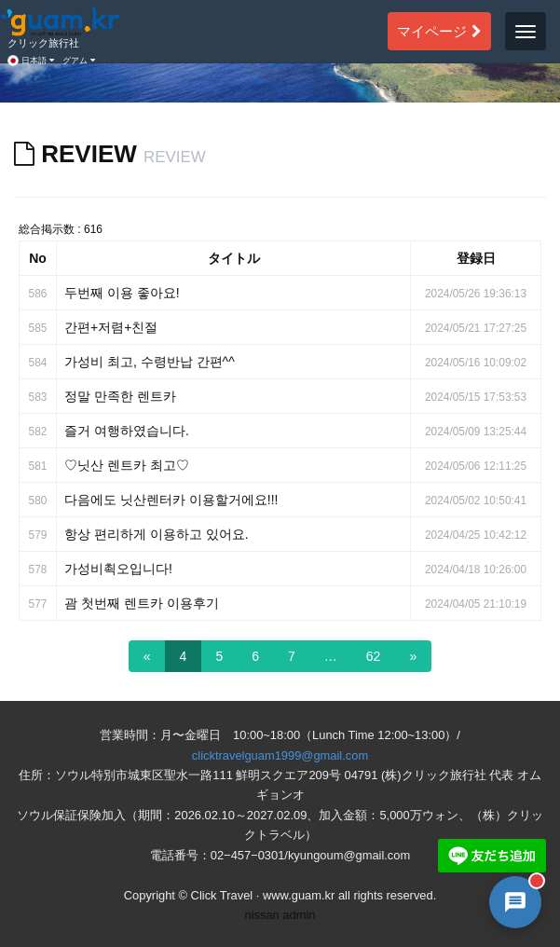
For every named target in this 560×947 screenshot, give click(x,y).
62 (374, 656)
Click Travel (222, 895)
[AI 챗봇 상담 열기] (515, 902)
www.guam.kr (299, 895)
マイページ (439, 31)
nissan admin (280, 915)
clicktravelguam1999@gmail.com (280, 755)
